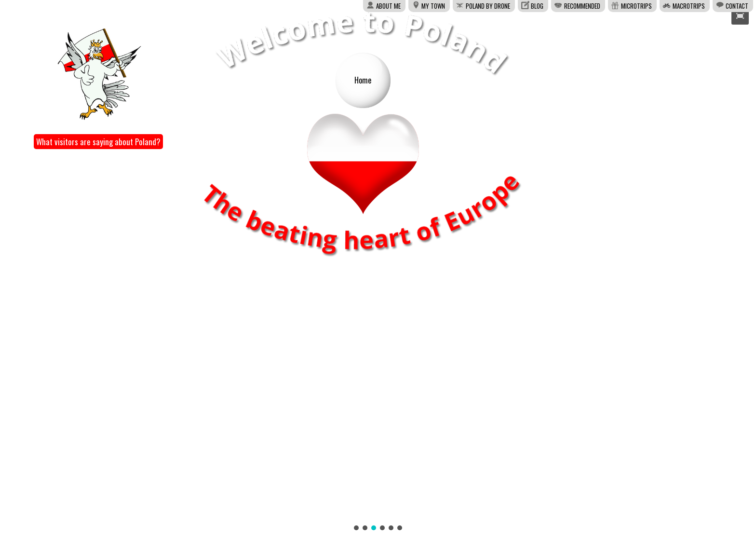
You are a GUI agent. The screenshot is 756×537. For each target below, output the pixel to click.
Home (363, 80)
